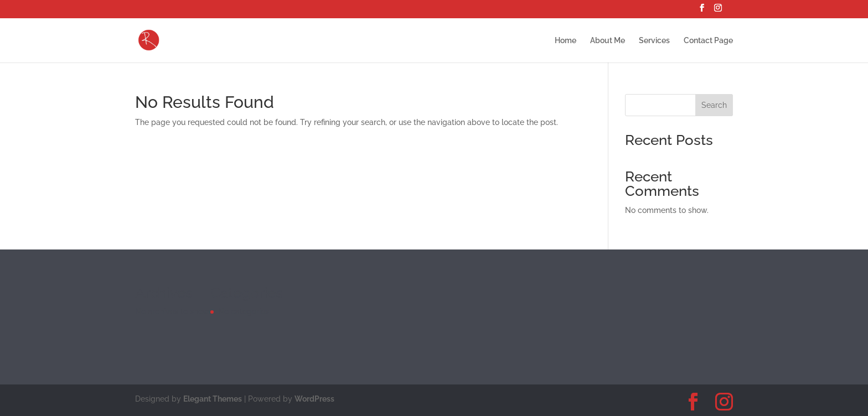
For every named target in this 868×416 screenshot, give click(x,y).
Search (714, 105)
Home (565, 41)
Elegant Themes (213, 399)
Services (654, 41)
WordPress (314, 399)
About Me (608, 41)
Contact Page (708, 41)
